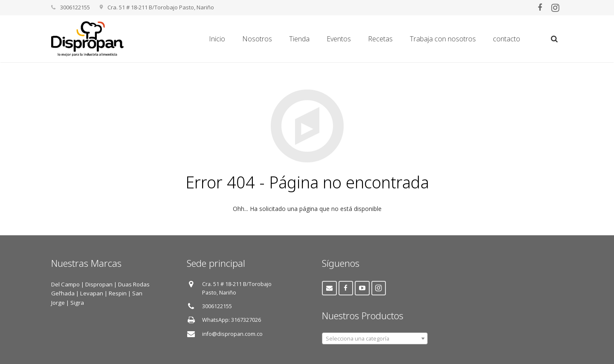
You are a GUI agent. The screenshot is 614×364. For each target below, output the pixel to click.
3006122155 (217, 306)
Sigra (77, 303)
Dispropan (100, 284)
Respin (118, 293)
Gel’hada (63, 293)
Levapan (92, 293)
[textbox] (375, 339)
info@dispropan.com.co (232, 334)
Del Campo (65, 284)
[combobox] (375, 338)
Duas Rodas (134, 284)
